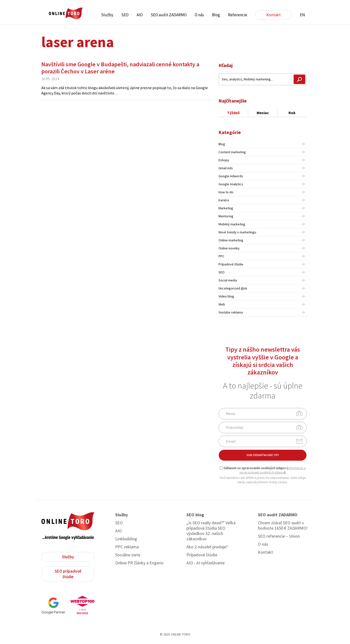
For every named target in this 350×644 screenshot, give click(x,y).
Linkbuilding (126, 539)
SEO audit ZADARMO (169, 15)
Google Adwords (231, 176)
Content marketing (232, 152)
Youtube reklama (231, 312)
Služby (107, 15)
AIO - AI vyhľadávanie (206, 563)
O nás (199, 15)
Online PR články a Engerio (139, 563)
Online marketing (231, 240)
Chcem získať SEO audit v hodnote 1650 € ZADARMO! (283, 525)
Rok (292, 113)
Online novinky (229, 248)
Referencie (238, 15)
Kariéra (224, 200)
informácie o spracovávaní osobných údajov (273, 470)
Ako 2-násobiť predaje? (207, 547)
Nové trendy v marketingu (237, 232)
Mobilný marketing (232, 224)
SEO (125, 15)
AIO (140, 15)
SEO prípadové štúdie (68, 574)
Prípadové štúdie (231, 264)
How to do (226, 192)
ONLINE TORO (66, 13)
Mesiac (263, 113)
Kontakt (274, 15)
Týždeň (233, 113)
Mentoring (226, 216)
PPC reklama (127, 547)
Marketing (226, 208)
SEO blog (195, 515)
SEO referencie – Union (279, 536)
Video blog (226, 296)
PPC (221, 256)
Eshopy (224, 160)
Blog (216, 15)
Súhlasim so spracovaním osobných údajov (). (263, 470)
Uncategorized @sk (233, 288)
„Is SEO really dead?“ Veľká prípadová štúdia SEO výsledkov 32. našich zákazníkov (211, 531)
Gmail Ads (226, 168)
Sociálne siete (128, 555)
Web (222, 304)
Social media (228, 280)
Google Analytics (231, 184)
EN (302, 15)
